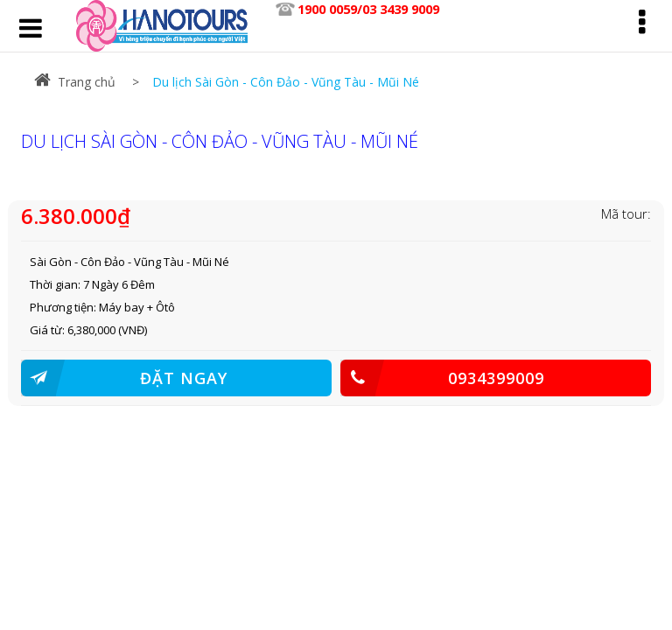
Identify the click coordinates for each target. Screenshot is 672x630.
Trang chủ (75, 82)
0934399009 (442, 378)
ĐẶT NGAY (124, 378)
